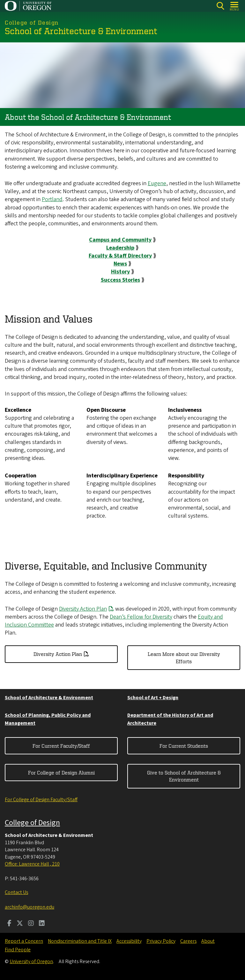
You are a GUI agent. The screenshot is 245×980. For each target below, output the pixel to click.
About (208, 941)
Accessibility (129, 941)
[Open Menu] (235, 6)
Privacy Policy (161, 941)
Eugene (157, 183)
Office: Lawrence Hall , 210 (32, 864)
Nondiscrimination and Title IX (80, 941)
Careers (188, 941)
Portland (52, 199)
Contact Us (16, 892)
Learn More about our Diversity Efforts (184, 657)
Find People (18, 950)
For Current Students (184, 746)
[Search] (220, 6)
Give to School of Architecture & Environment (184, 776)
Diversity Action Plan (83, 609)
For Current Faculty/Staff (61, 746)
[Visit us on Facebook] (9, 924)
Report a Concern (24, 941)
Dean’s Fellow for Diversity (141, 617)
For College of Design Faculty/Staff (41, 800)
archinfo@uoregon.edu (30, 907)
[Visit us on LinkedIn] (42, 924)
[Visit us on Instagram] (31, 924)
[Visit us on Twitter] (20, 924)
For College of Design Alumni (61, 773)
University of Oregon (31, 962)
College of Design (32, 823)
